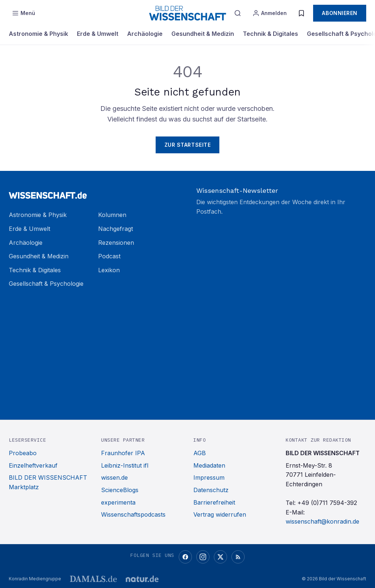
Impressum (209, 477)
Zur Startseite (188, 145)
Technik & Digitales (270, 34)
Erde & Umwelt (98, 34)
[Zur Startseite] (94, 192)
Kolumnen (112, 215)
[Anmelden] (270, 13)
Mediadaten (209, 465)
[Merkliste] (301, 13)
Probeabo (23, 453)
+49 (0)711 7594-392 (327, 503)
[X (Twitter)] (220, 557)
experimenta (118, 502)
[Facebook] (185, 557)
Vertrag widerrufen (220, 514)
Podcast (109, 256)
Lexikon (109, 270)
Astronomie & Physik (38, 34)
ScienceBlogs (120, 490)
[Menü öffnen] (23, 13)
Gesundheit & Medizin (203, 34)
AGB (200, 453)
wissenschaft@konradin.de (322, 521)
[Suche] (238, 13)
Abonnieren (340, 13)
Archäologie (145, 34)
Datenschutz (211, 490)
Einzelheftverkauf (33, 465)
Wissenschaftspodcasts (133, 514)
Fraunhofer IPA (123, 453)
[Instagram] (203, 557)
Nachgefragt (116, 229)
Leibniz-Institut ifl (125, 465)
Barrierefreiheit (214, 502)
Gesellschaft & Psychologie (46, 284)
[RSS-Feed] (238, 557)
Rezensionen (116, 243)
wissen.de (114, 477)
